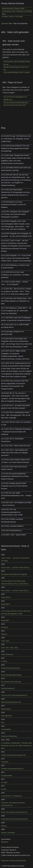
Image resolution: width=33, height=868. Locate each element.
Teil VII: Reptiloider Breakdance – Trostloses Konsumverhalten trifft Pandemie (16, 432)
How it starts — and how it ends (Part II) (15, 567)
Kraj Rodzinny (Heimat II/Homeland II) (14, 819)
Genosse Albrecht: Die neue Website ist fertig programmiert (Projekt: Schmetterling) (15, 148)
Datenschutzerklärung (18, 861)
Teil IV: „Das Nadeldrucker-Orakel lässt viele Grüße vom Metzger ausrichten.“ (15, 453)
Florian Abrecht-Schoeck (13, 3)
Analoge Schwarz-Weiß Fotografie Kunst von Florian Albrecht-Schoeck (14, 486)
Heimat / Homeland (8, 833)
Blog (4, 14)
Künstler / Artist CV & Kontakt (12, 17)
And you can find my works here (15, 105)
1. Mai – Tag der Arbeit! (18, 535)
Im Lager (4, 782)
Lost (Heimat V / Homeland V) (12, 796)
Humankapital (6, 729)
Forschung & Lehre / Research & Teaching (17, 11)
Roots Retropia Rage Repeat (11, 675)
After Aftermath (6, 716)
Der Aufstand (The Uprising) (11, 682)
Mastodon (5, 842)
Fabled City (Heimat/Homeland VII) (13, 755)
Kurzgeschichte (7, 776)
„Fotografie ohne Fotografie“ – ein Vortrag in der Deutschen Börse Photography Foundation (16, 214)
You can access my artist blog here (16, 102)
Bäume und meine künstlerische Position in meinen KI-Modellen (14, 205)
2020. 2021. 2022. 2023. (10, 648)
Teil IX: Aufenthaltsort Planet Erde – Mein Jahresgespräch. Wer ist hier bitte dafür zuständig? (16, 415)
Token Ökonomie (7, 654)
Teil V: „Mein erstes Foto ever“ (20, 446)
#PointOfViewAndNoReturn (11, 668)
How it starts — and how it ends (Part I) (15, 591)
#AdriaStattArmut (16, 530)
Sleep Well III (6, 597)
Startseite (4, 24)
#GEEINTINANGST (8, 688)
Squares (4, 634)
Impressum (5, 861)
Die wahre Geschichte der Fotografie (14, 574)
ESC (3, 723)
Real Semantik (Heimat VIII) (11, 702)
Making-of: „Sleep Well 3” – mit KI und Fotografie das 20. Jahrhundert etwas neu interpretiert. (16, 311)
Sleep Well (5, 620)
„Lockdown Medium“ (17, 526)
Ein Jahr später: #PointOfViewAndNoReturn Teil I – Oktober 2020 (16, 496)
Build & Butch (6, 709)
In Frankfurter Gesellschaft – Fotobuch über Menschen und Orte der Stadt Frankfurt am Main (16, 746)
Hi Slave (4, 661)
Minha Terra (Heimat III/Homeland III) (14, 812)
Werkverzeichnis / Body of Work (13, 8)
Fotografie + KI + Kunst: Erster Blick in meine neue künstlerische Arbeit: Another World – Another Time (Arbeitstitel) (16, 258)
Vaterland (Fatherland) (9, 736)
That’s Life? (5, 641)
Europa (4, 789)
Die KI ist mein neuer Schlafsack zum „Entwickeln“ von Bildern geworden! (15, 275)
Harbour (4, 826)
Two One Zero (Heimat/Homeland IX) (14, 695)
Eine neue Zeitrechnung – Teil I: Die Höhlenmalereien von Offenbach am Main (16, 301)
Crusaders (5, 762)
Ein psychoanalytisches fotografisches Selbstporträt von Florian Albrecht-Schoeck (15, 476)
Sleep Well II (6, 604)
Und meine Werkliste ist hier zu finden (17, 73)
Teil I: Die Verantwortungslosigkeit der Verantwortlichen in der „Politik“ (12, 512)
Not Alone (5, 627)
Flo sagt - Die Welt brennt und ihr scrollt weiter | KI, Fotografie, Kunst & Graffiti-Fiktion (16, 139)
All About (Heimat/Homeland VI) (12, 769)
